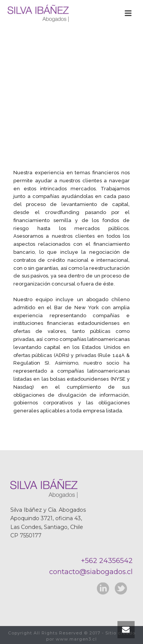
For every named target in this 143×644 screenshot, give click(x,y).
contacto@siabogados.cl (91, 572)
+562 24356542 (107, 561)
